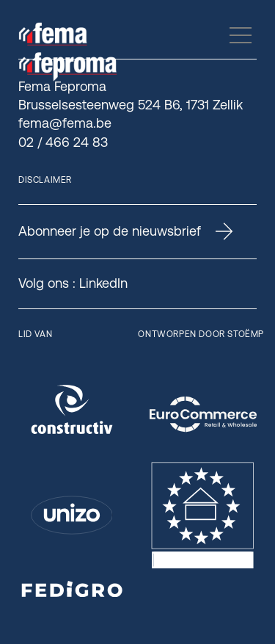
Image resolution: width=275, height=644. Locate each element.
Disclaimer (45, 180)
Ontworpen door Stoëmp (201, 334)
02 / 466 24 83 (63, 142)
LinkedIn (103, 283)
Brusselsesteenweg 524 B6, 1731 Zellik (131, 105)
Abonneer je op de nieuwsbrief (126, 231)
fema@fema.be (65, 123)
